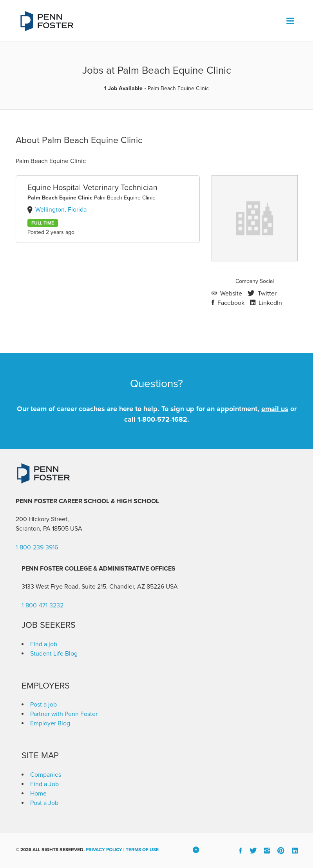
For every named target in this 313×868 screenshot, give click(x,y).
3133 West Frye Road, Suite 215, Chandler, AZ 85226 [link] (93, 587)
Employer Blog (50, 723)
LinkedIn (270, 303)
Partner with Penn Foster (64, 714)
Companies (46, 775)
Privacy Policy (104, 850)
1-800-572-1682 (162, 419)
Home (38, 794)
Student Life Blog (54, 654)
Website (230, 294)
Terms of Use (142, 850)
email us (275, 409)
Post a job (43, 705)
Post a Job (44, 803)
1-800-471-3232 (43, 605)
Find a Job (44, 784)
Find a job (44, 644)
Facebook (230, 303)
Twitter (266, 294)
